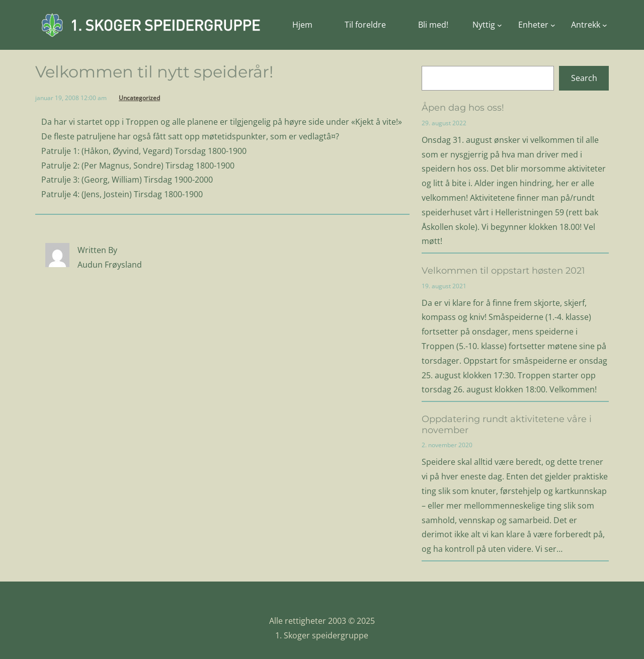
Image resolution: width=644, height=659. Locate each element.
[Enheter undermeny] (537, 25)
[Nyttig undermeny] (487, 25)
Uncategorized (139, 98)
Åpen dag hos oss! (463, 108)
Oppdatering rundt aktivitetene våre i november (507, 425)
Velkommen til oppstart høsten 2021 (503, 271)
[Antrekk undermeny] (589, 25)
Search (584, 78)
